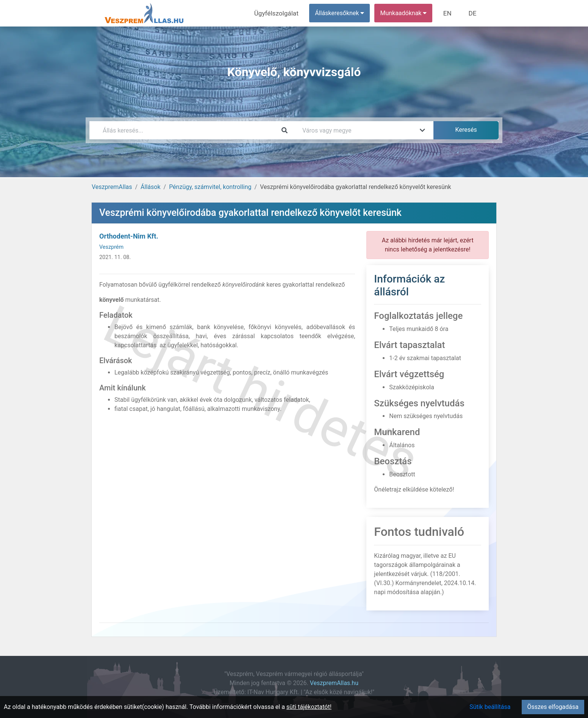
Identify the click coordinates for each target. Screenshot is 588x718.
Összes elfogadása (553, 707)
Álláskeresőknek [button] (343, 13)
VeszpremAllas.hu (334, 683)
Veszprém (111, 247)
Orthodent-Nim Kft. (129, 236)
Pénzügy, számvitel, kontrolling (210, 187)
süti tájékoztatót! (309, 707)
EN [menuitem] (450, 13)
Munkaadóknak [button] (407, 13)
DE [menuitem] (473, 13)
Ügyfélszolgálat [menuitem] (281, 13)
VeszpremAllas (112, 187)
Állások (150, 187)
